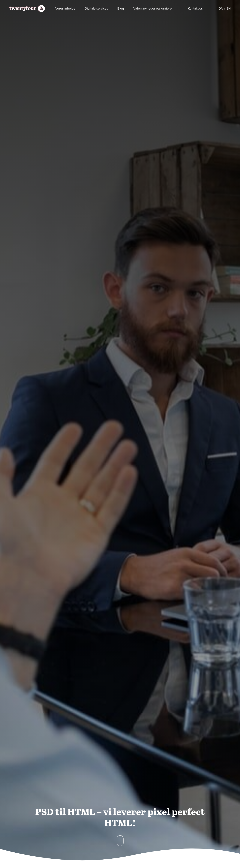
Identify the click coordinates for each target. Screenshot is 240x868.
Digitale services (96, 9)
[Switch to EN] (229, 9)
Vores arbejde (65, 9)
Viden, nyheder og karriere (153, 9)
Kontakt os (195, 8)
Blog (121, 9)
